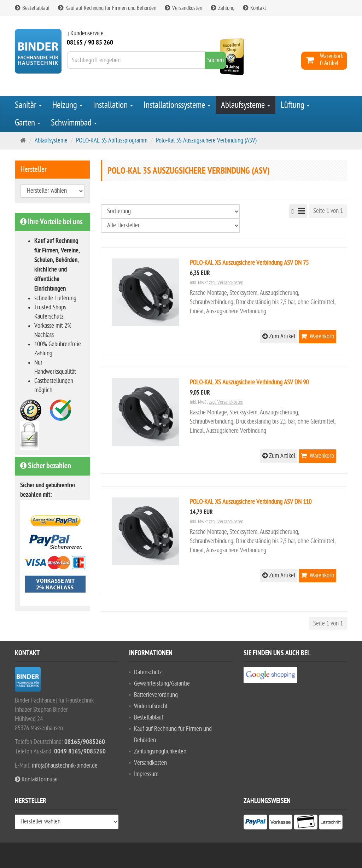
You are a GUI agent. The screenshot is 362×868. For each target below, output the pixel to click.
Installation (113, 105)
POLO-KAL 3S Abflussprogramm (112, 141)
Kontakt (255, 8)
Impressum (146, 774)
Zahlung (223, 8)
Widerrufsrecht (151, 706)
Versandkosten (183, 8)
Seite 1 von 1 (328, 211)
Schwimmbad (74, 123)
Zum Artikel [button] (279, 336)
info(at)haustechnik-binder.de (65, 766)
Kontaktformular (36, 779)
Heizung (67, 105)
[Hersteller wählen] (170, 226)
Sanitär (28, 105)
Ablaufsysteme (246, 105)
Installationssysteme (177, 105)
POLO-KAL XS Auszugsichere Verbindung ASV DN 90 (249, 382)
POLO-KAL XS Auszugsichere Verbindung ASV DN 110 (251, 502)
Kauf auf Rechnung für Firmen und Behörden (107, 8)
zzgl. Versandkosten (226, 283)
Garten (28, 123)
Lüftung (295, 105)
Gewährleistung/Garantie (162, 684)
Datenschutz (148, 672)
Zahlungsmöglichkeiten (160, 752)
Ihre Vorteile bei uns (51, 222)
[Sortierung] (170, 211)
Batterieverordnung (156, 695)
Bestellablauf (32, 8)
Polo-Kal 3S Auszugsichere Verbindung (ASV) (206, 141)
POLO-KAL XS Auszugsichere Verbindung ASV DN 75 (249, 263)
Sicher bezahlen (46, 466)
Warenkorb (317, 336)
